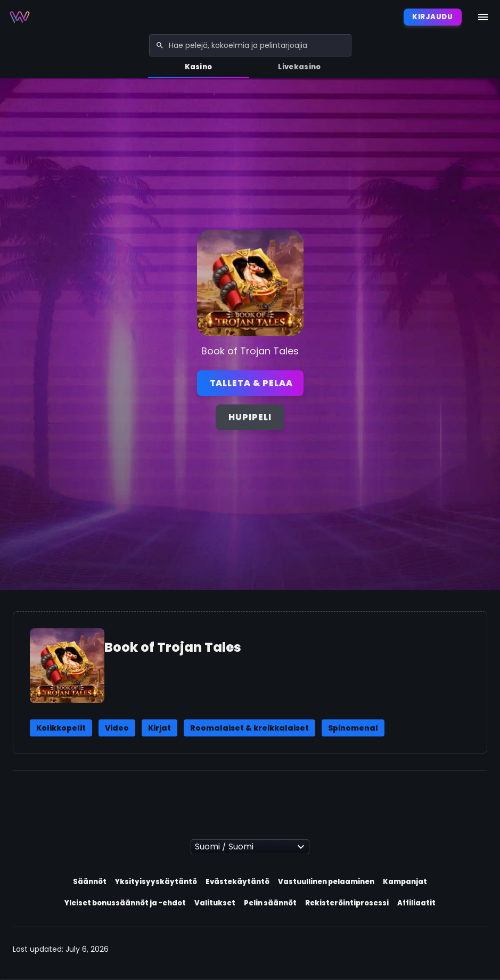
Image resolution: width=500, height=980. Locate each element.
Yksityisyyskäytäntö (156, 882)
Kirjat (159, 728)
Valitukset (215, 903)
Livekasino (299, 67)
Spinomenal (353, 728)
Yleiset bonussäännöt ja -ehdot (125, 903)
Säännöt (90, 882)
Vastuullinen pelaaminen (326, 882)
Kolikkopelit (61, 728)
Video (117, 728)
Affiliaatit (416, 903)
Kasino (199, 67)
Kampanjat (405, 882)
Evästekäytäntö (237, 882)
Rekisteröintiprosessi (347, 903)
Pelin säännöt (270, 903)
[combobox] (250, 45)
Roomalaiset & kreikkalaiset (249, 728)
